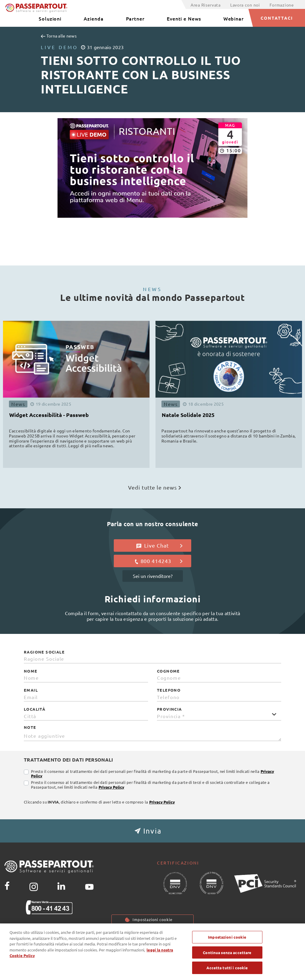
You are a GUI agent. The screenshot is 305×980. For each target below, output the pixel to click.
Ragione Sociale (44, 652)
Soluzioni (50, 18)
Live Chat (159, 546)
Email (31, 690)
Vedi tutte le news (154, 487)
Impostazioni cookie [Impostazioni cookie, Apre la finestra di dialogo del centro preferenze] (227, 937)
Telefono (169, 690)
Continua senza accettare (227, 952)
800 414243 (158, 561)
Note (30, 727)
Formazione (282, 5)
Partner (135, 18)
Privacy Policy (111, 787)
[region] (152, 952)
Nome (31, 671)
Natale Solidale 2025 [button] (188, 415)
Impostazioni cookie (152, 919)
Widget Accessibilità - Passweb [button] (49, 415)
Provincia (169, 709)
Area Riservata (206, 5)
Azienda (94, 18)
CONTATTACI (277, 18)
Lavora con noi (245, 5)
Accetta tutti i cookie (227, 968)
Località (35, 709)
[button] (152, 831)
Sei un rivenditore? (153, 576)
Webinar (234, 18)
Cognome (168, 671)
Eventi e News (184, 18)
